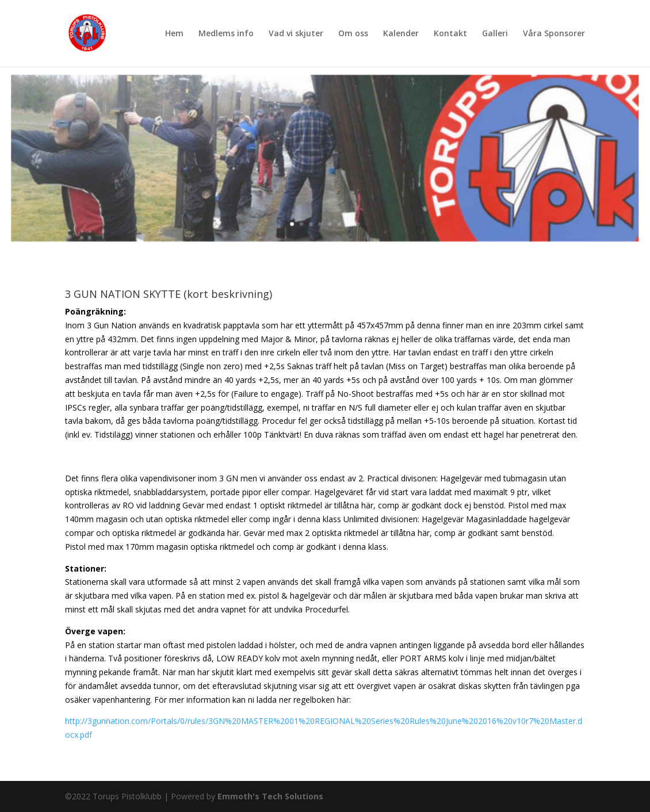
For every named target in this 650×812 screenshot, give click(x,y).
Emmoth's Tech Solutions (270, 796)
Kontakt (450, 34)
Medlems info (226, 34)
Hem (174, 34)
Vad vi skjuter (296, 34)
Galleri (495, 34)
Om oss (353, 34)
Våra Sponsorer (554, 34)
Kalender (401, 34)
